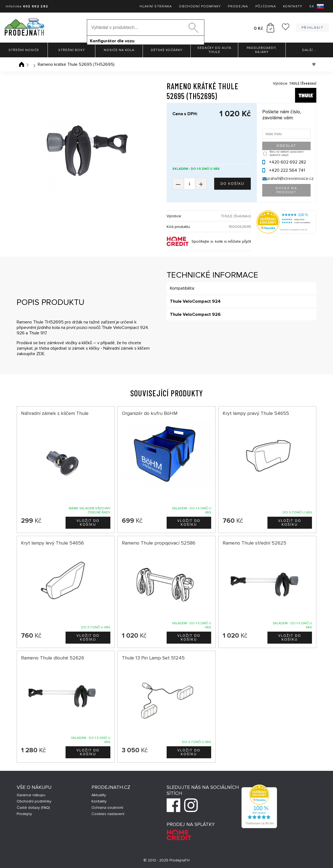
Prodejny (24, 814)
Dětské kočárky (167, 50)
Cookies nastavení (108, 814)
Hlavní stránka (156, 6)
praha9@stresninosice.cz (290, 179)
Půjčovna (266, 6)
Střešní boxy (72, 50)
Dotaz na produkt (287, 190)
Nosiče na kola (119, 50)
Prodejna (238, 6)
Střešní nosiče (24, 50)
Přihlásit (313, 28)
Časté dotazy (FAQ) (33, 808)
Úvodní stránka (22, 64)
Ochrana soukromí (107, 808)
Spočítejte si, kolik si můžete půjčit (221, 241)
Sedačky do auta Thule (214, 50)
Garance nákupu (31, 795)
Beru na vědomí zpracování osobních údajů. (287, 153)
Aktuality (99, 795)
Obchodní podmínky (200, 6)
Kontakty (293, 6)
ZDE (40, 354)
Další (309, 50)
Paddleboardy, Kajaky (262, 50)
